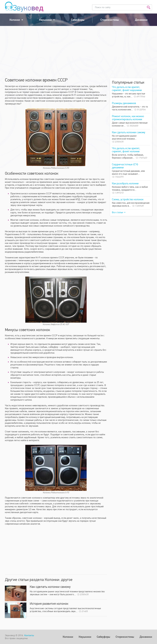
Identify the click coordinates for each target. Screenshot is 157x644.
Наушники (45, 20)
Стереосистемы (110, 20)
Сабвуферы (78, 20)
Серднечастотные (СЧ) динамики (125, 166)
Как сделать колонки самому (50, 587)
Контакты (29, 635)
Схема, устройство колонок (128, 199)
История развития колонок (49, 603)
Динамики (141, 20)
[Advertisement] (78, 52)
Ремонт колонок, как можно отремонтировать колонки (128, 118)
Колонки (15, 20)
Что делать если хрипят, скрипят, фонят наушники (127, 88)
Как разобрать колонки (125, 183)
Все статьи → (119, 212)
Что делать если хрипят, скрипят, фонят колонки (126, 150)
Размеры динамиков (124, 103)
